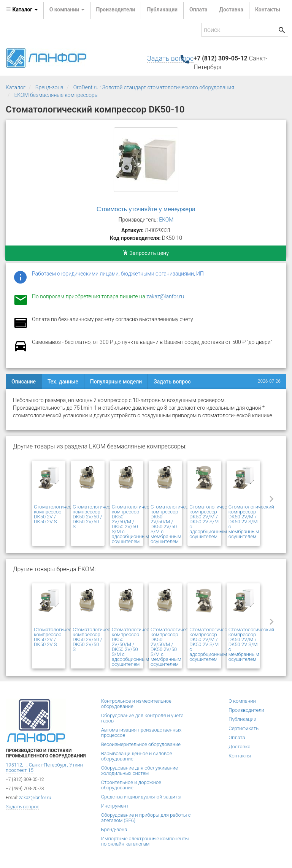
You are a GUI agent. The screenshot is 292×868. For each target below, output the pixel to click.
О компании (242, 701)
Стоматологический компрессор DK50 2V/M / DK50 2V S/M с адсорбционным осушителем (212, 522)
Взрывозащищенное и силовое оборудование (137, 756)
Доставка (231, 10)
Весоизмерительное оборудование (141, 744)
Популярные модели (116, 382)
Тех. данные (63, 382)
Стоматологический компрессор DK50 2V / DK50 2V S (57, 514)
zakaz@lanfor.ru (165, 296)
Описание (24, 382)
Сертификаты (244, 728)
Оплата (198, 10)
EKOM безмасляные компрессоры (56, 95)
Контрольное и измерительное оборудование (136, 704)
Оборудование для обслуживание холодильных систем (140, 771)
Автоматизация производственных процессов (141, 733)
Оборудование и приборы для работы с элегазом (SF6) (146, 818)
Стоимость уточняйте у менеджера (146, 209)
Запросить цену (146, 253)
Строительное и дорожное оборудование (131, 785)
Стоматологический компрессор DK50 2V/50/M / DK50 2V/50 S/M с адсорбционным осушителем (135, 524)
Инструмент (115, 806)
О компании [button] (67, 10)
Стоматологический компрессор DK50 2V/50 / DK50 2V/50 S (95, 517)
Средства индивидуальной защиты (141, 797)
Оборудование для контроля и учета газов (142, 718)
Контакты (268, 10)
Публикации (162, 10)
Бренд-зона (49, 87)
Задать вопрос (170, 58)
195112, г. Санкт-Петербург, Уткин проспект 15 (44, 767)
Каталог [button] (22, 10)
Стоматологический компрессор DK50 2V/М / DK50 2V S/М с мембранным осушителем (251, 522)
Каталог (16, 87)
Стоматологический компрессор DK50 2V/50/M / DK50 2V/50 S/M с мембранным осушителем (173, 524)
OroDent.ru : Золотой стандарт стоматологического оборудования (154, 87)
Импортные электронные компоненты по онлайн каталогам (145, 841)
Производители (116, 10)
